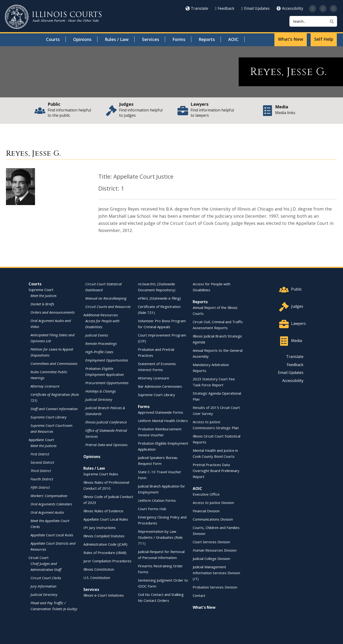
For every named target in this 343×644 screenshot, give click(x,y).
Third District (41, 471)
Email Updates (255, 8)
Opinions (82, 39)
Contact (199, 595)
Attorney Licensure (45, 386)
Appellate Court (41, 440)
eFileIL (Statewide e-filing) (159, 298)
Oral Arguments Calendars (51, 504)
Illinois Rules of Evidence (103, 511)
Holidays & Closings (101, 391)
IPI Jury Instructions (100, 528)
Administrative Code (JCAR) (105, 544)
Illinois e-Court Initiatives (104, 595)
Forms (179, 39)
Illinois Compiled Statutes (104, 536)
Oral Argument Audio (47, 512)
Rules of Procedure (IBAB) (105, 553)
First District (40, 454)
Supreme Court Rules (101, 474)
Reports (207, 39)
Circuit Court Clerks (46, 578)
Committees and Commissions (54, 363)
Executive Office (206, 494)
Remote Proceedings (101, 343)
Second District (42, 462)
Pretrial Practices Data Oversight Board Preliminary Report (216, 471)
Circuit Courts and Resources (108, 307)
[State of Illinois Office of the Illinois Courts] (53, 17)
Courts (53, 39)
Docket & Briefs (42, 304)
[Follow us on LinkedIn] (333, 9)
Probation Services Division (215, 587)
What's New (291, 39)
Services (151, 39)
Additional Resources (101, 315)
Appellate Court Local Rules (52, 535)
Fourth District (42, 479)
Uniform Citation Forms (157, 500)
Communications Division (213, 519)
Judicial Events (97, 335)
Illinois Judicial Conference (106, 422)
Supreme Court (41, 290)
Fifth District (40, 487)
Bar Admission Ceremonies (160, 386)
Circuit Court (39, 558)
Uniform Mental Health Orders (163, 421)
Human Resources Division (215, 550)
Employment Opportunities (107, 360)
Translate (197, 8)
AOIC (233, 39)
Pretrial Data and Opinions (106, 445)
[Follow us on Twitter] (313, 9)
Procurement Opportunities (107, 383)
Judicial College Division (211, 558)
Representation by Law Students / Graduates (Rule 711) (160, 537)
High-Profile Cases (99, 352)
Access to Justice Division (213, 503)
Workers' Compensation (49, 496)
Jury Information (43, 586)
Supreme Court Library (48, 417)
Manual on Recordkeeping (106, 298)
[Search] (313, 21)
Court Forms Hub (152, 509)
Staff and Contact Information (54, 409)
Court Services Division (211, 542)
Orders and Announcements (53, 312)
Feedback (225, 8)
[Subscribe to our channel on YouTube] (323, 9)
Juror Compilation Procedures (107, 561)
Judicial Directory (44, 594)
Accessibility (290, 8)
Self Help (324, 39)
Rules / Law (117, 39)
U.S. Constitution (97, 578)
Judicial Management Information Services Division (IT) (216, 573)
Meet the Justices (43, 296)
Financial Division (206, 511)
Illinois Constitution (99, 569)
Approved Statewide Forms (161, 412)
